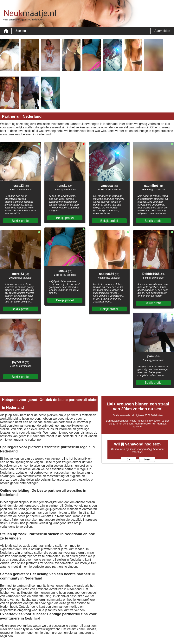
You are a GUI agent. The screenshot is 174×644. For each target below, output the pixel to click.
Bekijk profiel (21, 221)
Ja (129, 459)
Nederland (33, 618)
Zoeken (21, 31)
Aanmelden (162, 31)
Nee (147, 459)
